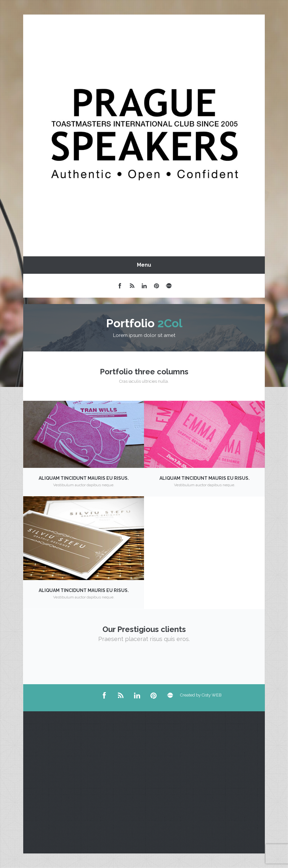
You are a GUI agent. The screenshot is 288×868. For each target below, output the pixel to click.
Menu (144, 265)
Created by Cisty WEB (187, 695)
